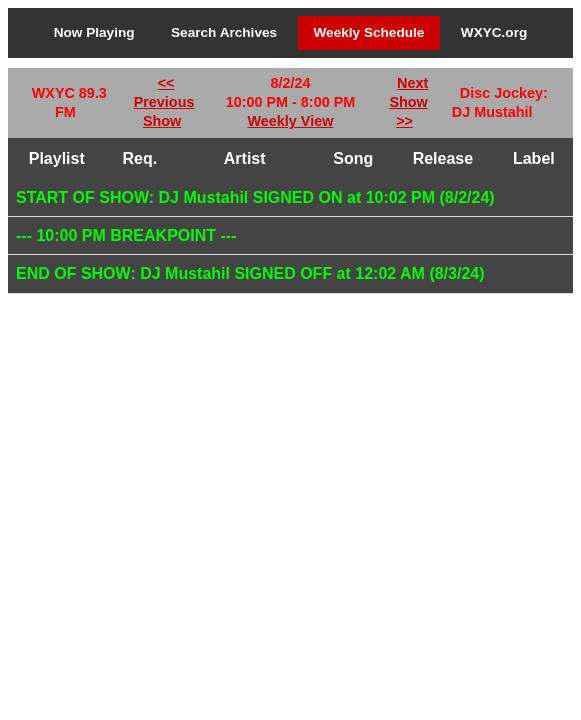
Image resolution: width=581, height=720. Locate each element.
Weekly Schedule (369, 32)
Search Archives (224, 32)
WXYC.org (494, 32)
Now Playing (94, 32)
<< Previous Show (164, 102)
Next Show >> (408, 102)
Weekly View (291, 121)
